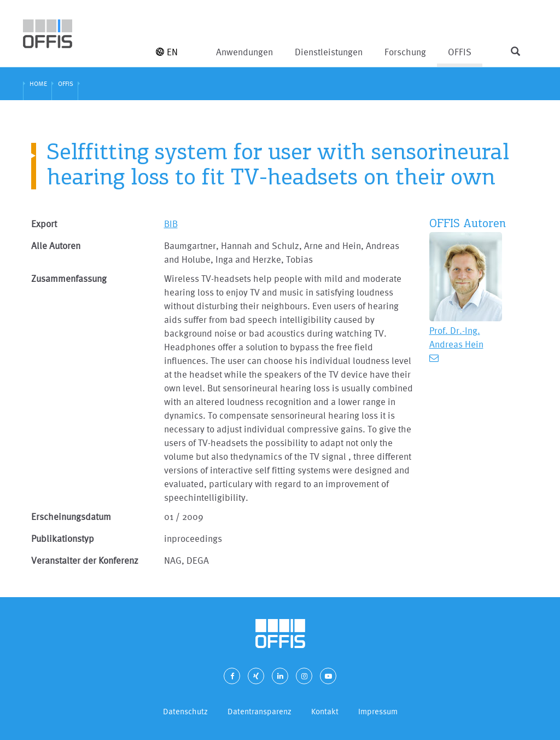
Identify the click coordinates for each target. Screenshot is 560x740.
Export (44, 224)
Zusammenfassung (69, 278)
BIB (171, 224)
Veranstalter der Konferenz (85, 560)
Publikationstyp (63, 538)
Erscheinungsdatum (71, 516)
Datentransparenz (259, 711)
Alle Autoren (56, 245)
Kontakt (325, 711)
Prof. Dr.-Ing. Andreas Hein (456, 337)
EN (167, 52)
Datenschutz (185, 711)
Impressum (378, 711)
